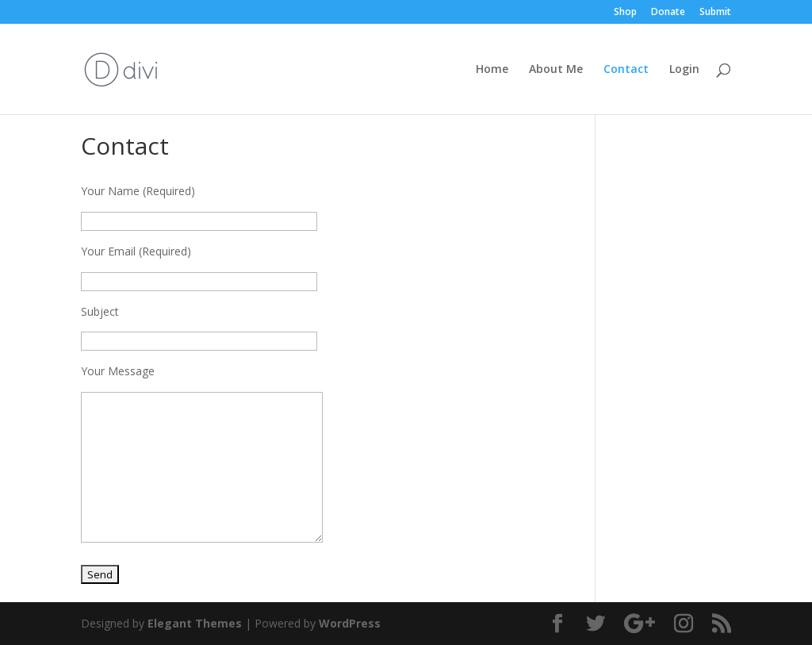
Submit (715, 13)
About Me (556, 70)
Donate (668, 13)
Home (492, 70)
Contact (626, 70)
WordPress (350, 623)
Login (684, 70)
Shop (625, 13)
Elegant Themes (195, 623)
